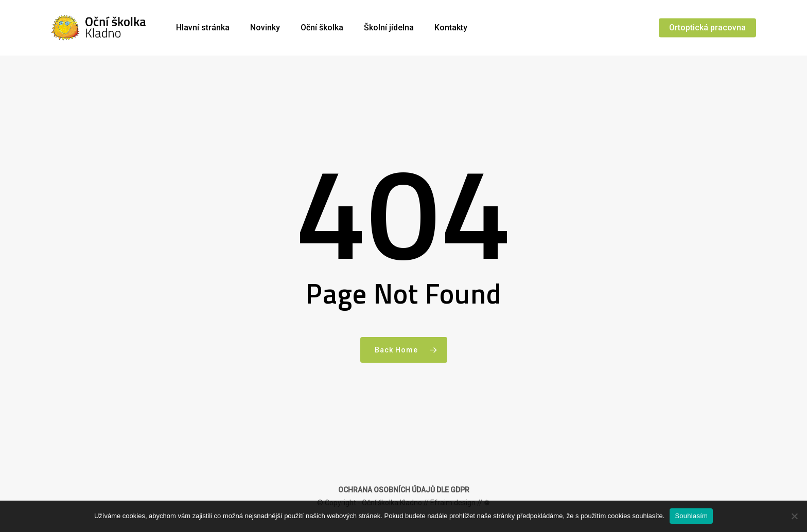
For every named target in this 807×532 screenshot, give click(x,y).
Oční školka (322, 28)
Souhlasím (691, 516)
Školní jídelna (389, 28)
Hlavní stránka (203, 28)
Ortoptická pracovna (707, 28)
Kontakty (451, 28)
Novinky (265, 28)
